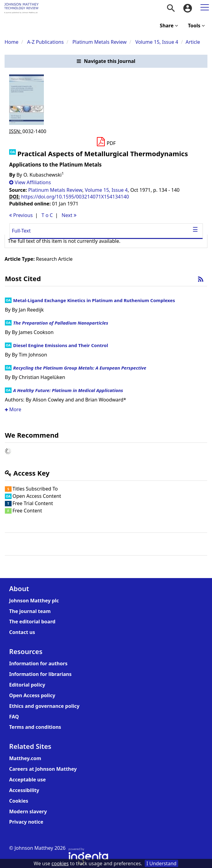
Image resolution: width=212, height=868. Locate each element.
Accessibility (24, 790)
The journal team (30, 611)
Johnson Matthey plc (34, 601)
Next (69, 215)
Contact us (22, 632)
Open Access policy (32, 695)
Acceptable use (27, 780)
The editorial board (32, 622)
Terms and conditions (35, 727)
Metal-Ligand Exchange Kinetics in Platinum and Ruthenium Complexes (94, 300)
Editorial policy (27, 685)
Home (12, 42)
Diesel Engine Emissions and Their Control (61, 345)
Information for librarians (40, 674)
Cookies (19, 801)
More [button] (13, 409)
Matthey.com (25, 758)
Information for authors (38, 663)
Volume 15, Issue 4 (157, 42)
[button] (106, 61)
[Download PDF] (106, 142)
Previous (21, 215)
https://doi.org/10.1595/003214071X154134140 (75, 197)
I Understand (162, 863)
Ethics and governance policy (44, 706)
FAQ (14, 717)
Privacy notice (26, 822)
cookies (60, 863)
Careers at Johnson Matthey (43, 769)
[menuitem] (171, 8)
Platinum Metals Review (100, 42)
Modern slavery (28, 811)
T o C (47, 215)
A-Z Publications (45, 42)
